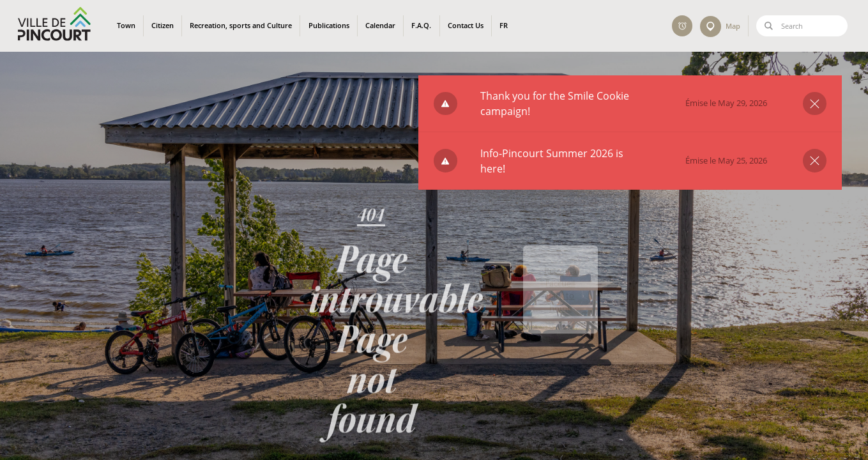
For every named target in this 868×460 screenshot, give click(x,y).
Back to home (560, 321)
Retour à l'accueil (560, 296)
